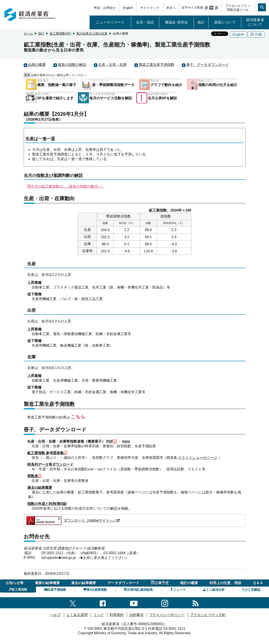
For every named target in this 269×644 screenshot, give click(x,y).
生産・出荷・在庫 (112, 65)
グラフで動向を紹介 (166, 85)
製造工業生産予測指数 (157, 65)
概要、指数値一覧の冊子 (57, 85)
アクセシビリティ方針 (208, 615)
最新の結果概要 (47, 583)
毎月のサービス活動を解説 (111, 98)
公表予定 (160, 583)
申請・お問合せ (105, 8)
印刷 (256, 34)
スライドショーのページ (198, 458)
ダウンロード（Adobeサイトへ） (73, 520)
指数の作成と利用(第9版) (47, 504)
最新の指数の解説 (72, 65)
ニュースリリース (110, 22)
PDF (112, 441)
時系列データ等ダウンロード (50, 464)
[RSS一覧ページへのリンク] (195, 603)
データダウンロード (124, 583)
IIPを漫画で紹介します (55, 98)
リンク (98, 615)
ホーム (28, 33)
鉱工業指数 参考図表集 (47, 453)
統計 (201, 22)
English (128, 8)
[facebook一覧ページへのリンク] (103, 603)
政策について (225, 22)
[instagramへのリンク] (165, 603)
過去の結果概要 (40, 488)
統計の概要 (189, 583)
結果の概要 (37, 65)
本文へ (171, 8)
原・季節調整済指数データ (113, 85)
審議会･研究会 (177, 22)
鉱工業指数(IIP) (60, 33)
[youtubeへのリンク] (134, 603)
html (126, 441)
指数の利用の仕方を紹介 (218, 85)
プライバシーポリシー (167, 615)
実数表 (34, 476)
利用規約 (117, 615)
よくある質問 (77, 615)
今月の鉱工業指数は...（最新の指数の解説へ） (66, 186)
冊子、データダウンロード (208, 65)
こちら (78, 417)
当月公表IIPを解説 (162, 98)
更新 (27, 75)
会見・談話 (145, 22)
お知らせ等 (15, 583)
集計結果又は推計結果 (92, 33)
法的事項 (136, 615)
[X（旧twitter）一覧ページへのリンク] (73, 603)
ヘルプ (55, 615)
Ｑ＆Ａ (258, 583)
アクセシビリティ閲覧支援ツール (238, 8)
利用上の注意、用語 (225, 583)
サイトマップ (150, 8)
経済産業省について (255, 22)
